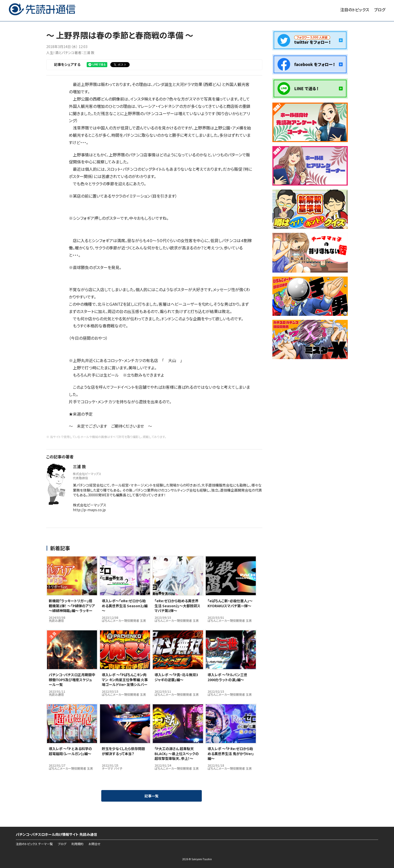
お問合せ (94, 844)
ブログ (380, 10)
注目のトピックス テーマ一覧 (34, 844)
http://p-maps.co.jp (89, 510)
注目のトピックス (355, 10)
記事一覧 (152, 796)
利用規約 (77, 844)
